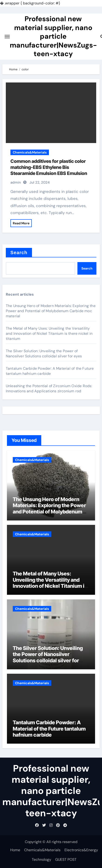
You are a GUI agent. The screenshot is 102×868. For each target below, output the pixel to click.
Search (19, 253)
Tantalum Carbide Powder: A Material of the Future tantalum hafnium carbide (50, 371)
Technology (41, 859)
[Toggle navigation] (7, 37)
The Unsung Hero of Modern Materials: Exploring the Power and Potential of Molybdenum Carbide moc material (51, 311)
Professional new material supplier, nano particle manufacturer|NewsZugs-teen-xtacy (53, 36)
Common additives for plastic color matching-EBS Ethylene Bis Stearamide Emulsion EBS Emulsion (49, 167)
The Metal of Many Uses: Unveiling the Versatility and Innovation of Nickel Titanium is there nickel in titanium (49, 333)
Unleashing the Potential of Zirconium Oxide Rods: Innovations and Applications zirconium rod (49, 388)
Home (15, 850)
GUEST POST (66, 859)
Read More (21, 223)
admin (16, 182)
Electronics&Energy (81, 850)
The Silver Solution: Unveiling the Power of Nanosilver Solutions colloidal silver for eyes (44, 354)
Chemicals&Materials (30, 152)
